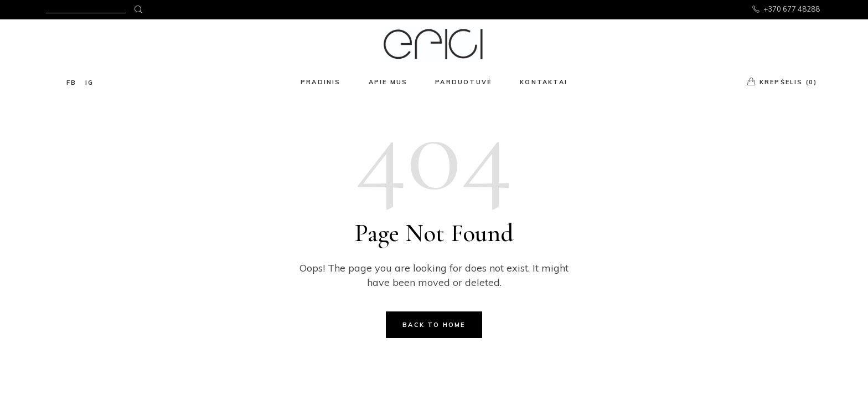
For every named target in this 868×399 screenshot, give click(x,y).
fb (71, 83)
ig (89, 83)
